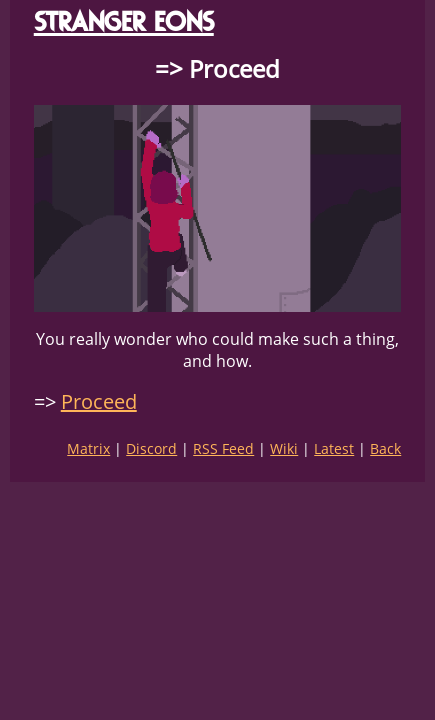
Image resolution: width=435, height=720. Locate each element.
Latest (334, 448)
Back (385, 448)
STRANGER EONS (124, 21)
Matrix (88, 448)
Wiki (284, 448)
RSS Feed (223, 448)
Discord (151, 448)
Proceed (99, 401)
